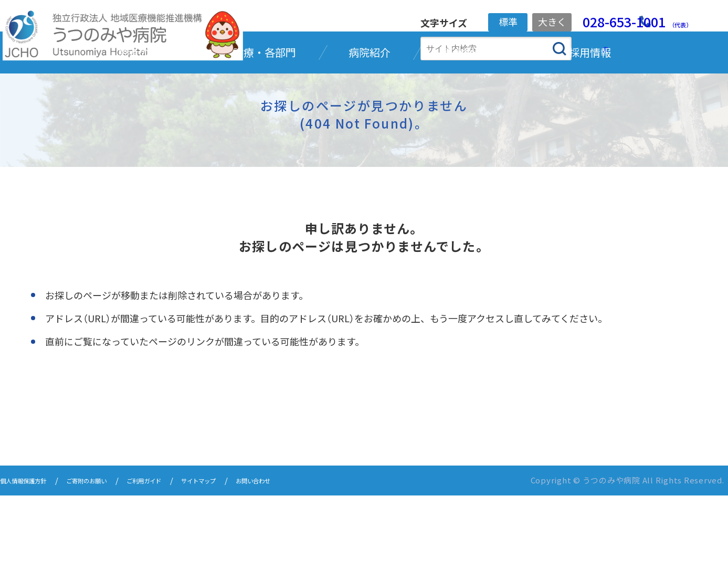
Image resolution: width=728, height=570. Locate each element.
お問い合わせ (316, 556)
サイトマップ (249, 556)
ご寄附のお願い (110, 556)
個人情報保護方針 (31, 556)
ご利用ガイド (182, 556)
